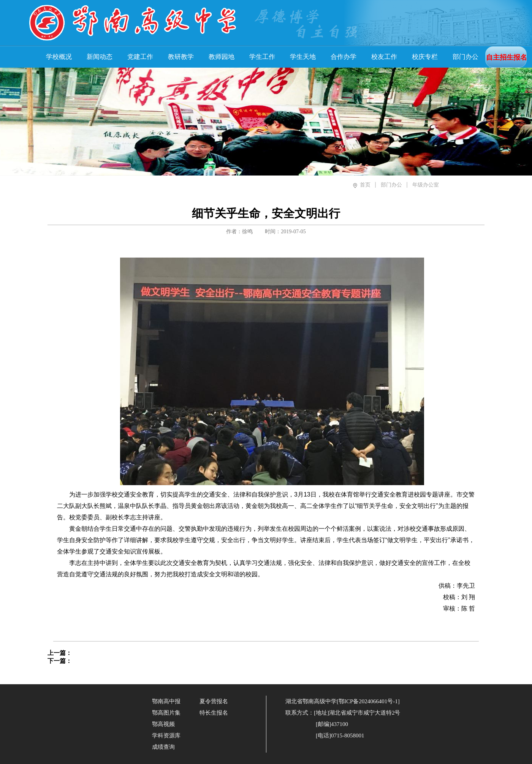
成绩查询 (163, 747)
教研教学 (181, 57)
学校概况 (59, 57)
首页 (365, 185)
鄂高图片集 (166, 713)
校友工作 (384, 57)
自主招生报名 (507, 57)
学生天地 (303, 57)
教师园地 (222, 57)
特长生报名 (214, 713)
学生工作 (262, 57)
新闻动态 (100, 57)
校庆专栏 (425, 57)
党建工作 (140, 57)
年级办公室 (426, 185)
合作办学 (344, 57)
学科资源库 (166, 736)
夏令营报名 (214, 701)
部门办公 (465, 57)
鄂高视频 (163, 724)
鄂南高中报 (166, 701)
